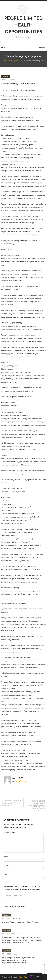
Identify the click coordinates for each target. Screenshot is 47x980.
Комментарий (9, 833)
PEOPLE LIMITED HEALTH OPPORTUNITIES (23, 25)
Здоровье (6, 77)
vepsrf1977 (15, 80)
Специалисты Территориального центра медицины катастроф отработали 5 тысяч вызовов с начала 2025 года (22, 945)
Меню (5, 47)
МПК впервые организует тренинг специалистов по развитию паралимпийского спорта (18, 965)
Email (6, 866)
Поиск (42, 48)
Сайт (6, 874)
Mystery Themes (24, 977)
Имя (6, 857)
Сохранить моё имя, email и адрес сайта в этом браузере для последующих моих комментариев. (22, 888)
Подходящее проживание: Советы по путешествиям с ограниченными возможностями (12, 803)
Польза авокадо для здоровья (18, 84)
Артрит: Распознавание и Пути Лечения (21, 927)
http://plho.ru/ (21, 781)
